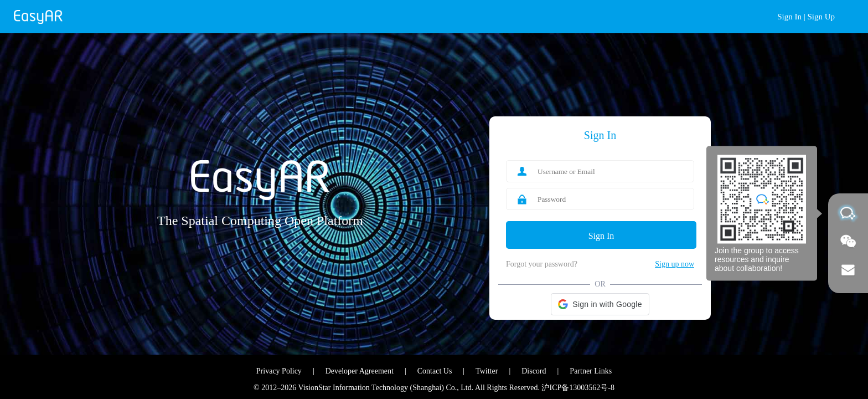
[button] (600, 304)
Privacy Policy (279, 371)
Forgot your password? (542, 264)
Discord (534, 371)
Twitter (487, 371)
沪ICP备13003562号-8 (578, 388)
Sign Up (821, 17)
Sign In (789, 17)
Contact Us (435, 371)
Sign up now (675, 264)
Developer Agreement (360, 371)
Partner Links (591, 371)
